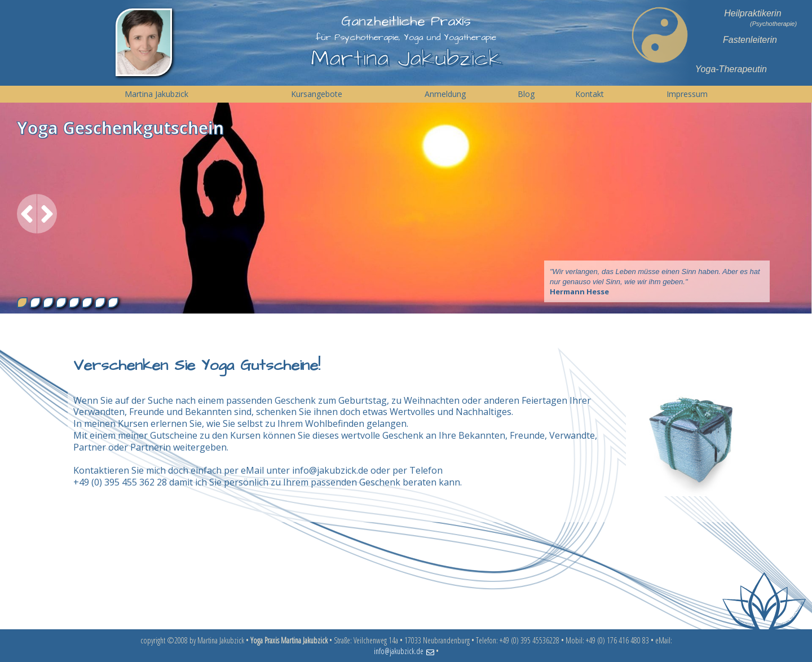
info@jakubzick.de (330, 470)
